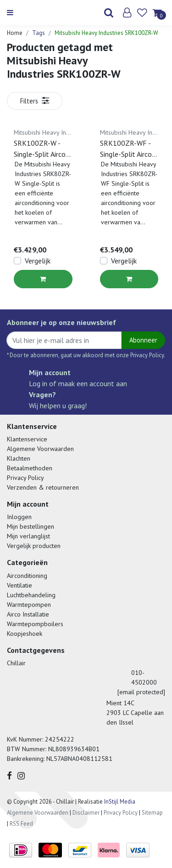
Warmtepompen (29, 605)
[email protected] (141, 692)
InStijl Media (119, 802)
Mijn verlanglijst (28, 536)
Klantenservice (27, 439)
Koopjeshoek (25, 634)
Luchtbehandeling (31, 595)
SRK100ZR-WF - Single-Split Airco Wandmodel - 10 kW (126, 149)
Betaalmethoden (30, 468)
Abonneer (143, 340)
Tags (39, 33)
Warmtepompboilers (35, 624)
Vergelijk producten (34, 546)
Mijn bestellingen (31, 526)
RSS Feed (21, 824)
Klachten (19, 458)
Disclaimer (86, 813)
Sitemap (152, 813)
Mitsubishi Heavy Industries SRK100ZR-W (106, 33)
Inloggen (19, 517)
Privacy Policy (25, 478)
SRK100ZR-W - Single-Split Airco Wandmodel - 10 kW (40, 149)
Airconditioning (27, 576)
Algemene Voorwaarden (40, 449)
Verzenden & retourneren (43, 487)
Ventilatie (19, 585)
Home (15, 33)
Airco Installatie (28, 614)
